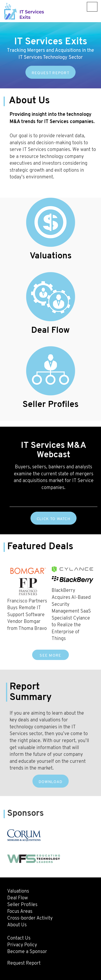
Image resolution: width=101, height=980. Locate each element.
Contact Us (19, 938)
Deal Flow (50, 331)
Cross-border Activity (30, 918)
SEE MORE (50, 656)
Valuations (51, 256)
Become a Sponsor (27, 952)
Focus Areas (20, 912)
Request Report (24, 963)
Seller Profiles (50, 405)
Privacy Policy (22, 945)
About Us (17, 925)
